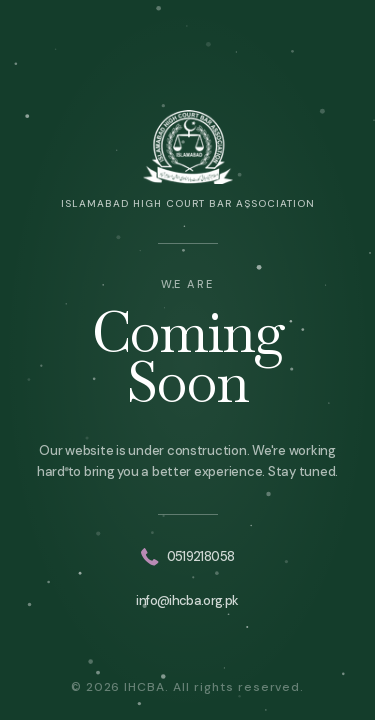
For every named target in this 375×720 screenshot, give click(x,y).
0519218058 (188, 557)
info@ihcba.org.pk (187, 600)
